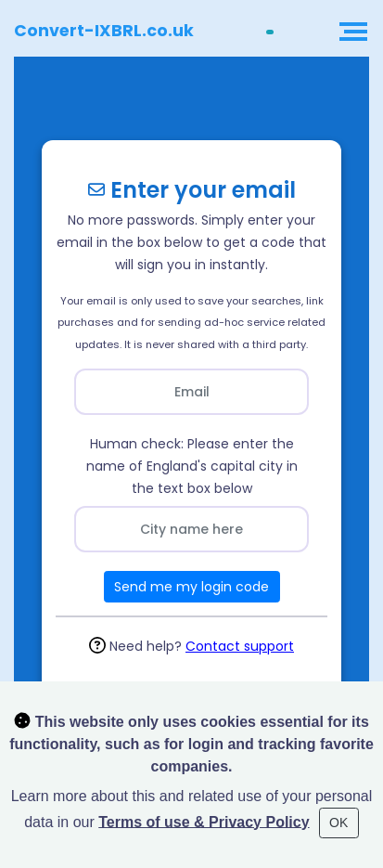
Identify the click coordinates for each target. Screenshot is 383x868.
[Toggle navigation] (351, 32)
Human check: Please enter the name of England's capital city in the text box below (192, 466)
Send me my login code (191, 587)
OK (338, 823)
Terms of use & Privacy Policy (204, 821)
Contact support (240, 646)
